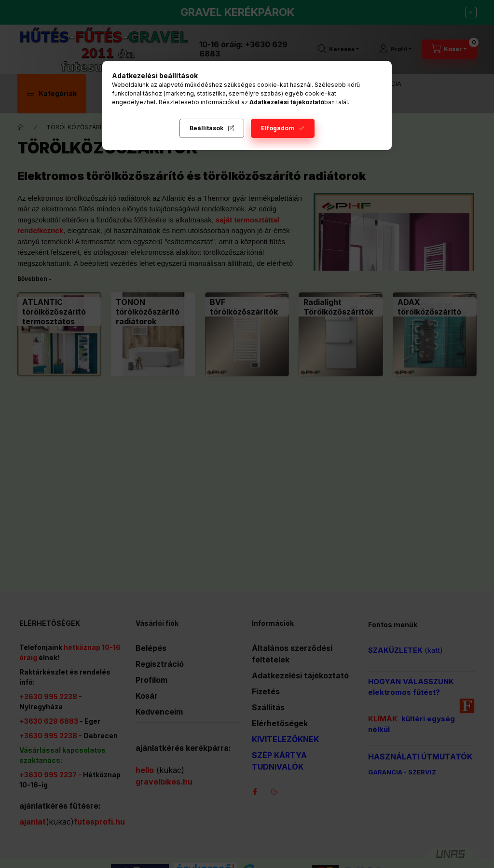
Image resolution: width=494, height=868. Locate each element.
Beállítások (206, 128)
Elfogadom (278, 128)
